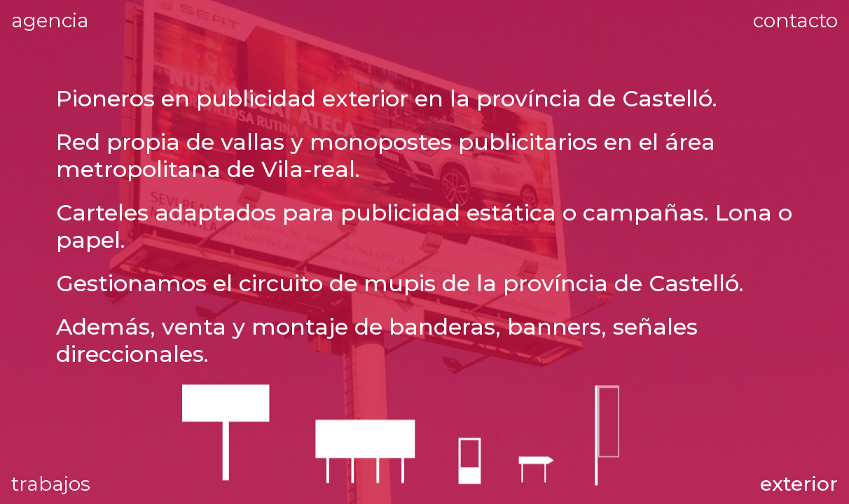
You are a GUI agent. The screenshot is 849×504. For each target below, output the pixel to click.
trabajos (51, 484)
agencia (93, 19)
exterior (799, 484)
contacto (795, 20)
